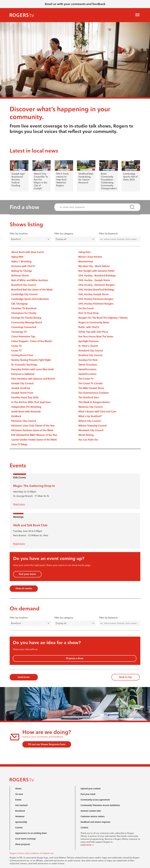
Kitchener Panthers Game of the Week (32, 430)
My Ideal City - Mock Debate (94, 266)
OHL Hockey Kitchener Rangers (96, 299)
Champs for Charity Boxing (26, 318)
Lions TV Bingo (19, 444)
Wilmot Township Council (93, 426)
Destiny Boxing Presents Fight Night (31, 360)
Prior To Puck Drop (88, 313)
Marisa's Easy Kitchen (90, 257)
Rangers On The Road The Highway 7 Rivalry (103, 318)
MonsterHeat (86, 262)
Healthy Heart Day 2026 (25, 398)
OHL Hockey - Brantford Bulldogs (97, 276)
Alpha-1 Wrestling (21, 262)
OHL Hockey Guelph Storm (94, 294)
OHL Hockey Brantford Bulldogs (96, 290)
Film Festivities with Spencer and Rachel (33, 379)
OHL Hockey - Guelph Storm (94, 280)
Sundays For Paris (88, 360)
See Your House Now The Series (96, 337)
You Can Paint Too (88, 440)
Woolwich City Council (91, 430)
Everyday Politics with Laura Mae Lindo (33, 369)
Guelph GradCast (21, 388)
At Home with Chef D (23, 266)
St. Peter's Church (88, 346)
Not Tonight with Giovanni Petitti (96, 271)
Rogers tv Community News (94, 322)
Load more (24, 677)
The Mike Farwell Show (91, 388)
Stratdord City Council (91, 351)
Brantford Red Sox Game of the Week (32, 290)
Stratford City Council (90, 355)
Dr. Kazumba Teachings (24, 365)
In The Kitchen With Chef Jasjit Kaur (31, 402)
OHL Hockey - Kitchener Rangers (97, 285)
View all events (24, 588)
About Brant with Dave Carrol (28, 252)
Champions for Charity (24, 313)
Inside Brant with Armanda (26, 412)
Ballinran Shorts (20, 276)
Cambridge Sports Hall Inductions (30, 299)
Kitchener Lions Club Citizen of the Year (33, 426)
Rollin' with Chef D (89, 327)
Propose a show (75, 658)
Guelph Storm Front (22, 393)
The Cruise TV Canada (90, 383)
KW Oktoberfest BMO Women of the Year (34, 435)
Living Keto (85, 252)
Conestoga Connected (24, 327)
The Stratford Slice (89, 398)
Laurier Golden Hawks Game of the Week (34, 440)
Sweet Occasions (88, 365)
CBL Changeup (19, 304)
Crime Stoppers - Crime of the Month (32, 341)
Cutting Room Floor (22, 355)
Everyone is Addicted (23, 374)
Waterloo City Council (91, 407)
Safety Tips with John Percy (93, 332)
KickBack (16, 416)
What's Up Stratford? (90, 416)
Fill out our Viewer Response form (47, 744)
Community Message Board (27, 322)
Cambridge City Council (24, 294)
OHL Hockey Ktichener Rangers (96, 304)
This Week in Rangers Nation (94, 402)
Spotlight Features (88, 341)
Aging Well (17, 257)
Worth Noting (86, 435)
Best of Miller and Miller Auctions (30, 280)
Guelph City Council (22, 383)
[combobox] (95, 207)
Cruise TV (16, 346)
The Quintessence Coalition (94, 393)
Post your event (27, 574)
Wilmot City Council (90, 421)
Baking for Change (22, 271)
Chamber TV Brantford (24, 308)
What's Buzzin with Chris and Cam (97, 412)
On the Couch (86, 308)
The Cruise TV (86, 379)
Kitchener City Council (24, 421)
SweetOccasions (87, 369)
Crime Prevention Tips (23, 337)
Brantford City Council (24, 285)
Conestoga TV (19, 332)
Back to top (126, 677)
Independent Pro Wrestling (26, 407)
